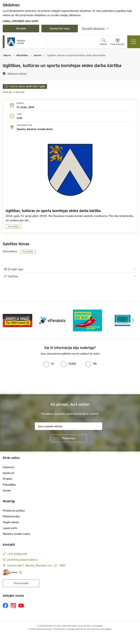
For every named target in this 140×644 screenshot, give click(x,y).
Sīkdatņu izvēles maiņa (16, 534)
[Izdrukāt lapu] (70, 269)
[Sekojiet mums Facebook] (5, 605)
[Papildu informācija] (21, 572)
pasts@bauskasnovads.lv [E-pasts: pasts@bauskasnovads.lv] (23, 560)
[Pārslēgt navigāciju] (134, 42)
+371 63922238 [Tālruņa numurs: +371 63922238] (17, 554)
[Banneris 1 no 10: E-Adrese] (17, 320)
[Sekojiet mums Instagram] (13, 606)
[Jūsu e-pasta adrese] (69, 426)
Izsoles (7, 490)
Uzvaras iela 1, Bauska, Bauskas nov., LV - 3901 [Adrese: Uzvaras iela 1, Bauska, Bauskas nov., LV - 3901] (36, 565)
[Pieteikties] (69, 438)
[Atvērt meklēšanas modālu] (103, 42)
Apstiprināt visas (60, 28)
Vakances (9, 467)
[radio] (48, 364)
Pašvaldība (13, 227)
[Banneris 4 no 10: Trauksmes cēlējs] (122, 320)
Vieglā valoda (11, 522)
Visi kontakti (21, 583)
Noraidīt (21, 28)
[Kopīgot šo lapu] (70, 276)
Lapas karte (10, 528)
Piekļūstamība (11, 516)
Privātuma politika (14, 511)
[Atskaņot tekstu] (17, 74)
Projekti (7, 479)
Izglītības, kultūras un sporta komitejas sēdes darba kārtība (53, 211)
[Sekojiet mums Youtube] (21, 605)
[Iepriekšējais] (7, 320)
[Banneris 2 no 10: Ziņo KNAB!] (52, 320)
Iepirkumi (8, 473)
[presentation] (30, 381)
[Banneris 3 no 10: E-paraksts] (87, 320)
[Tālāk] (133, 320)
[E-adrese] (10, 572)
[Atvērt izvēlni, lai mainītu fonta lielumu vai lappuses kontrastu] (117, 42)
